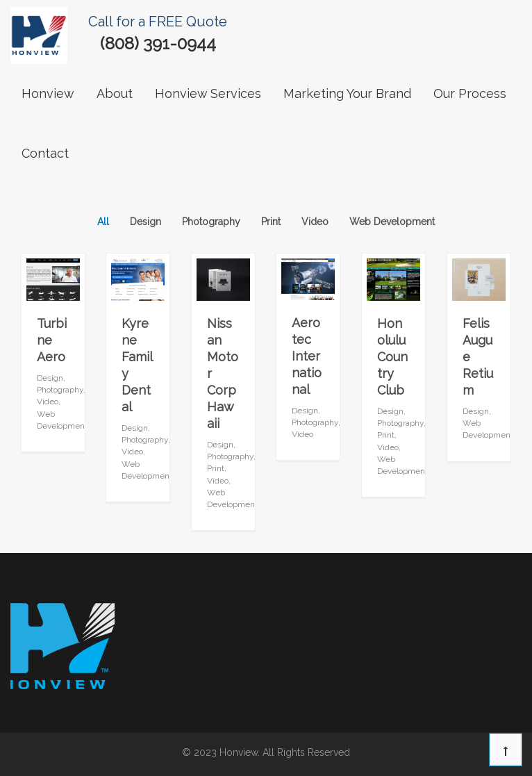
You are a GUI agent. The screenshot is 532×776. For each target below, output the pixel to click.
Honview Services (208, 93)
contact (45, 153)
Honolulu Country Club (392, 357)
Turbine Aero (52, 340)
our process (470, 93)
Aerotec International (307, 356)
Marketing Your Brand (347, 93)
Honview (48, 93)
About (115, 93)
